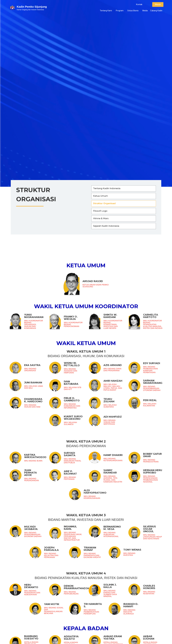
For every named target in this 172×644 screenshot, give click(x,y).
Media (145, 11)
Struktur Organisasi (104, 203)
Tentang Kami (107, 11)
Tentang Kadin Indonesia (107, 188)
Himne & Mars (101, 218)
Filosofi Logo (100, 211)
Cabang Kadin (156, 11)
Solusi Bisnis (134, 11)
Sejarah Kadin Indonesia (106, 226)
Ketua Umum (101, 196)
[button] (139, 4)
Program (120, 11)
